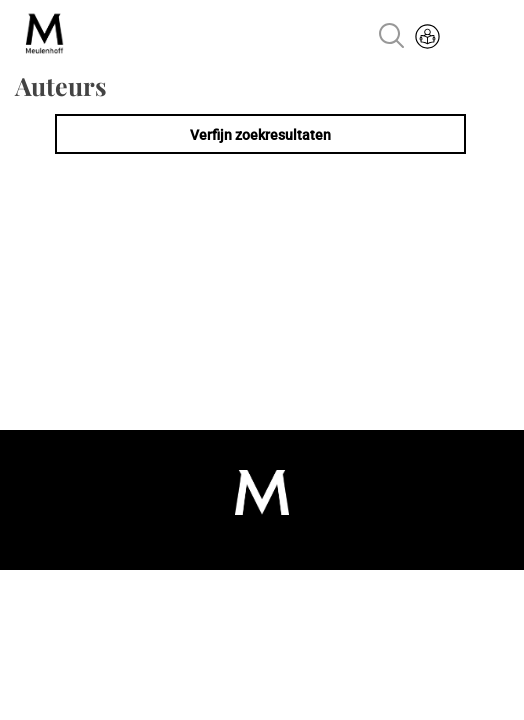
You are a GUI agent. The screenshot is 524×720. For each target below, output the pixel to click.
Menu (486, 38)
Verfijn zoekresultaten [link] (260, 135)
